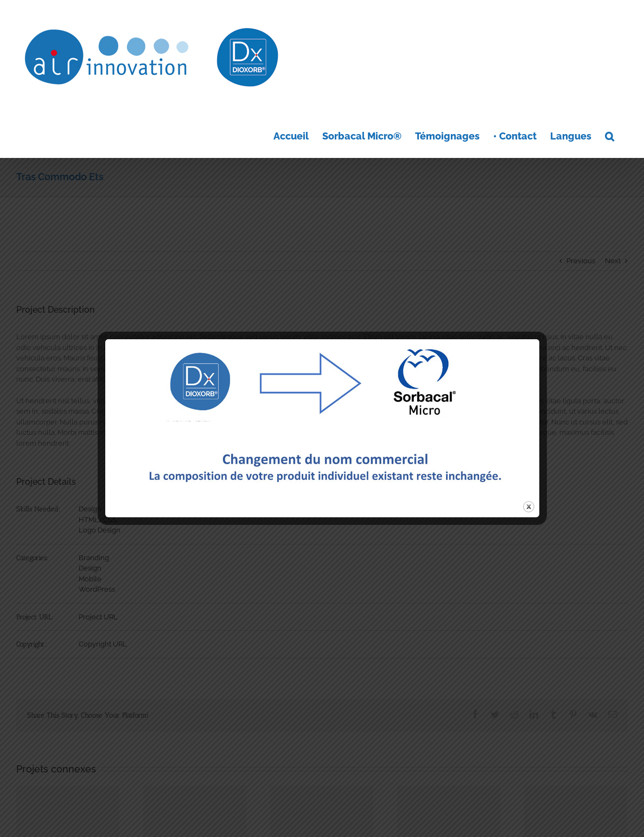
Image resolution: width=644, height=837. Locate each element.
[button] (610, 135)
